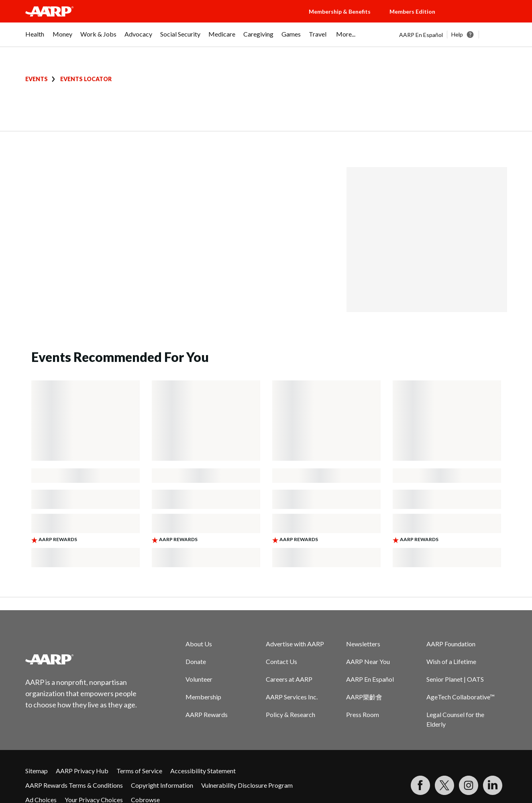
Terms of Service (139, 771)
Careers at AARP (289, 679)
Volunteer (199, 679)
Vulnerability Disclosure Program (247, 785)
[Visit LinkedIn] (493, 785)
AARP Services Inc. (292, 697)
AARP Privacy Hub (82, 771)
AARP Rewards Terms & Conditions (74, 785)
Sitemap (37, 771)
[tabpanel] (453, 35)
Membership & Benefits (340, 11)
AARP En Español (421, 35)
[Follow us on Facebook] (420, 785)
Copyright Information (162, 785)
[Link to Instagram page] (469, 785)
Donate (196, 661)
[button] (479, 19)
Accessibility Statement (203, 771)
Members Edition (412, 11)
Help (457, 34)
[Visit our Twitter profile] (444, 785)
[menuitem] (35, 38)
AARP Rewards (207, 714)
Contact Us (281, 661)
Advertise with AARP (295, 644)
